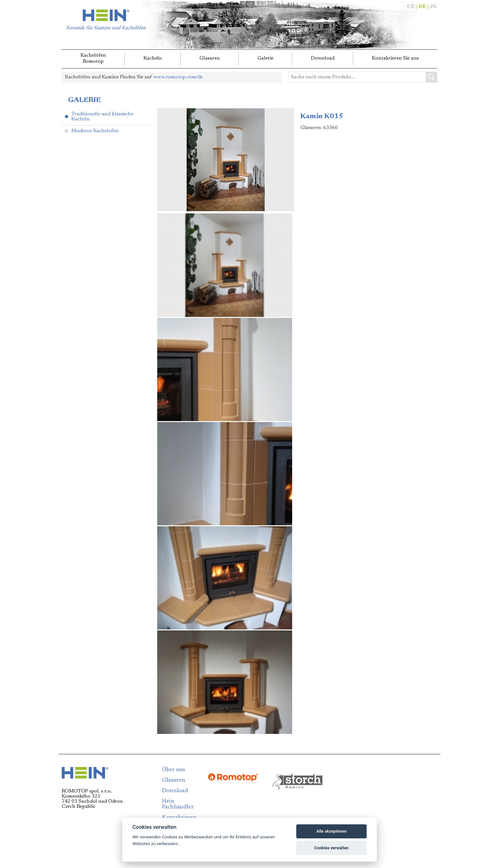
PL (434, 7)
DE (422, 7)
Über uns (173, 770)
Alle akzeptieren (331, 831)
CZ (411, 7)
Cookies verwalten (332, 848)
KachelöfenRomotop (93, 58)
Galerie (265, 58)
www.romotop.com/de (178, 77)
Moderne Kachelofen (95, 131)
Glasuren (210, 58)
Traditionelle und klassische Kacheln (102, 117)
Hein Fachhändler (178, 804)
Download (323, 58)
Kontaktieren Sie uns (395, 58)
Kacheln (153, 58)
